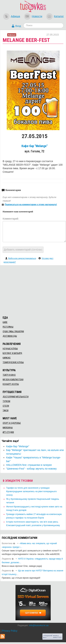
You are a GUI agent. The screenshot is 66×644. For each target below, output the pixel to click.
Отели (6, 406)
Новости (37, 16)
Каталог (59, 16)
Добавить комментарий (23, 250)
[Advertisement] (33, 290)
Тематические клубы (13, 362)
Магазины (8, 428)
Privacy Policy (10, 631)
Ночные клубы (10, 349)
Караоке (7, 358)
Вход (18, 26)
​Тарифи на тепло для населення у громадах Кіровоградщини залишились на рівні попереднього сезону (31, 491)
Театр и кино (9, 375)
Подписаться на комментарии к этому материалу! (31, 205)
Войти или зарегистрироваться (22, 258)
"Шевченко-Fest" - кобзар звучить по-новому (31, 469)
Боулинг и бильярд (12, 353)
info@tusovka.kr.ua (39, 625)
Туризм (6, 401)
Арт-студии (8, 432)
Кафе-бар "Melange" (34, 146)
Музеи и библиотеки (13, 380)
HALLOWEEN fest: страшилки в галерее (29, 465)
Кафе (5, 322)
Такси (6, 410)
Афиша (15, 16)
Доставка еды (10, 336)
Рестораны (8, 327)
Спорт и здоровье (12, 423)
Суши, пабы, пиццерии (13, 331)
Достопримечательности (16, 397)
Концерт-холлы (11, 384)
